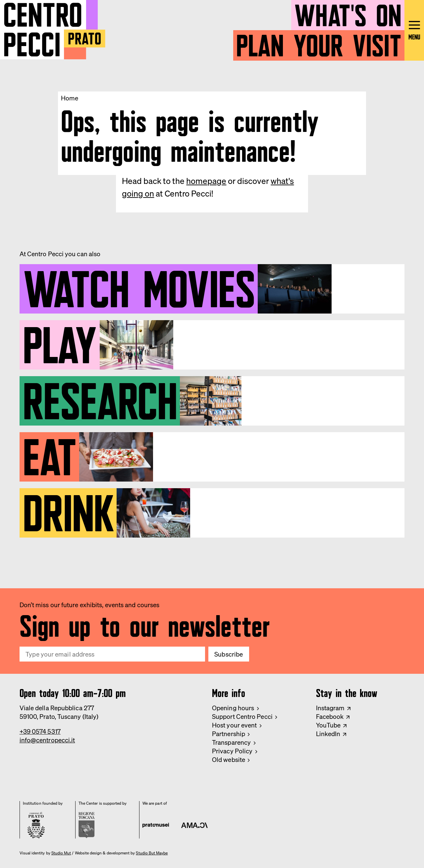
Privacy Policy (232, 751)
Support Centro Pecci (242, 717)
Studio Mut (61, 853)
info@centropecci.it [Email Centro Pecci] (47, 740)
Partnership (229, 734)
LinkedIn (328, 734)
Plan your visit (319, 42)
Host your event (234, 725)
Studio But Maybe (152, 853)
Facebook (330, 717)
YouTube (328, 725)
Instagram (330, 708)
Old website (229, 760)
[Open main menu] (414, 30)
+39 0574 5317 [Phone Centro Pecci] (40, 731)
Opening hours (233, 708)
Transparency (231, 742)
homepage (206, 181)
